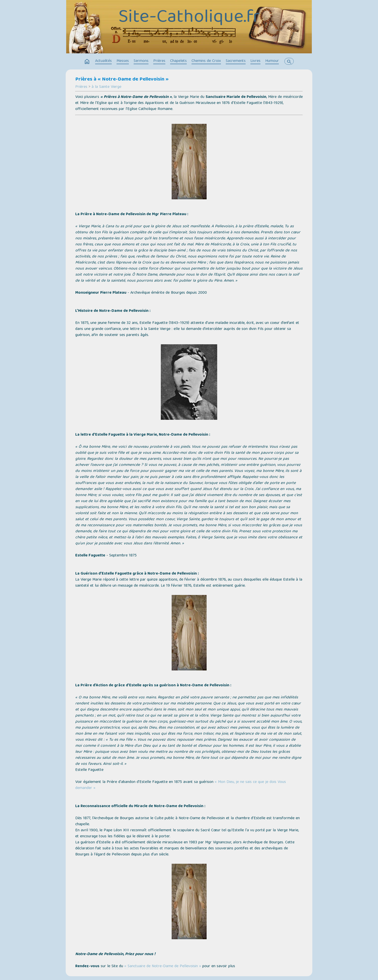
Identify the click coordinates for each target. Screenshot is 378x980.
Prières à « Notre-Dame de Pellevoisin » (122, 80)
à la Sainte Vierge (106, 87)
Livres (255, 61)
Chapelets (178, 61)
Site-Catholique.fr (189, 18)
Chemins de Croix (206, 61)
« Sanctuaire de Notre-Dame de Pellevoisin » (163, 966)
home (87, 62)
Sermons (141, 61)
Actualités (103, 61)
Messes (123, 61)
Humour (272, 61)
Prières (159, 61)
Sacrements (236, 61)
